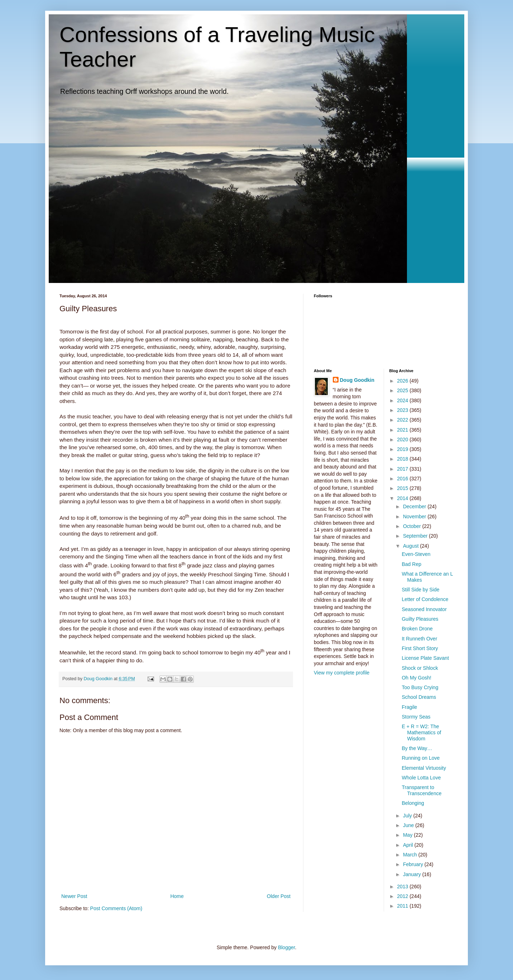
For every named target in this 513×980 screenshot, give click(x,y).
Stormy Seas (416, 717)
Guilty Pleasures (420, 619)
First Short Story (420, 648)
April (409, 845)
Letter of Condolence (425, 599)
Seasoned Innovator (424, 609)
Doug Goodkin (357, 380)
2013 (403, 887)
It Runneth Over (419, 639)
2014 (403, 498)
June (409, 825)
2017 (403, 469)
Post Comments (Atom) (116, 908)
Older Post (279, 896)
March (411, 855)
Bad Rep (411, 564)
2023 (403, 410)
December (415, 506)
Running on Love (421, 758)
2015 (403, 488)
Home (177, 896)
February (414, 864)
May (408, 835)
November (415, 517)
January (413, 874)
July (408, 816)
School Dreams (419, 697)
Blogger (286, 947)
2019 (403, 449)
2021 (403, 430)
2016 (403, 479)
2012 (403, 896)
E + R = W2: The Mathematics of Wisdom (421, 732)
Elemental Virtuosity (424, 768)
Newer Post (74, 896)
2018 (403, 459)
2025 (403, 390)
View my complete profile (342, 673)
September (416, 536)
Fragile (409, 707)
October (413, 526)
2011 (403, 906)
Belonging (413, 803)
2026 (403, 381)
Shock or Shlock (420, 668)
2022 (403, 420)
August (411, 546)
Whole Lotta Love (421, 778)
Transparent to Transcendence (421, 790)
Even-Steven (416, 554)
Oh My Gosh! (416, 678)
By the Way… (417, 748)
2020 (403, 439)
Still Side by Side (420, 590)
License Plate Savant (425, 658)
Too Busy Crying (420, 687)
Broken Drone (417, 629)
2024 (403, 400)
